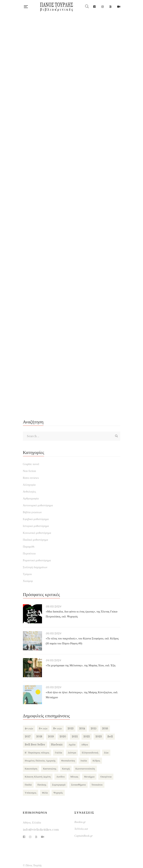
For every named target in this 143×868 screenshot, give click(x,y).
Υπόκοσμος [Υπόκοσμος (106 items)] (31, 793)
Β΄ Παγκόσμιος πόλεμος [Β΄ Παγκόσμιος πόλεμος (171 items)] (37, 753)
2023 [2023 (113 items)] (99, 737)
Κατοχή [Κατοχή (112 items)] (66, 769)
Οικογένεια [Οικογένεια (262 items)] (106, 777)
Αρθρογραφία (31, 498)
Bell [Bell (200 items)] (110, 737)
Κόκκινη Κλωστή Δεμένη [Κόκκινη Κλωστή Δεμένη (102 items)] (38, 777)
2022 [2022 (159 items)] (87, 737)
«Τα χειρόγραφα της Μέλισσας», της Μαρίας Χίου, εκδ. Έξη (81, 665)
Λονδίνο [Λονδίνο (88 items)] (61, 777)
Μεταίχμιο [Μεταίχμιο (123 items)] (89, 777)
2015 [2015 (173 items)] (94, 728)
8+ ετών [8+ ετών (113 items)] (58, 728)
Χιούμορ (28, 581)
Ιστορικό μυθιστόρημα (36, 526)
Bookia (110, 7)
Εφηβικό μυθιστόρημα (36, 519)
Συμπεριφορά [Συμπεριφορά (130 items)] (59, 785)
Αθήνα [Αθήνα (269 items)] (84, 745)
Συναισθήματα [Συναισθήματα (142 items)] (78, 785)
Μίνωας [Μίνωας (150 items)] (74, 777)
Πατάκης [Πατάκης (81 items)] (42, 785)
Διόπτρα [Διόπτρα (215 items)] (72, 753)
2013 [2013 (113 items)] (71, 728)
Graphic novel (31, 464)
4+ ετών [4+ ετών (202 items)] (29, 728)
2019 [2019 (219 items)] (51, 737)
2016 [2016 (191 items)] (105, 728)
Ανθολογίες (29, 492)
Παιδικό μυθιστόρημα (36, 540)
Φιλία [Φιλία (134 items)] (45, 793)
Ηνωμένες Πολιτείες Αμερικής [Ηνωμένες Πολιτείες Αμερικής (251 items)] (40, 761)
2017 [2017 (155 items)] (28, 737)
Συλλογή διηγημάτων (35, 567)
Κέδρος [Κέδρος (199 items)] (96, 761)
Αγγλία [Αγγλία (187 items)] (72, 745)
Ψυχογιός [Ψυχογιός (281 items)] (58, 793)
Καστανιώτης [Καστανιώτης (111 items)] (50, 769)
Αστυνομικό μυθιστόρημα (38, 505)
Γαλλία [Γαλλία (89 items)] (59, 753)
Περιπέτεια (29, 553)
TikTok (119, 7)
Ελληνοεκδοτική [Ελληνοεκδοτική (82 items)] (90, 753)
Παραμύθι (29, 547)
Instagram (103, 7)
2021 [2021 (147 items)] (75, 737)
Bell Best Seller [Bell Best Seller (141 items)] (35, 745)
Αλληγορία (29, 485)
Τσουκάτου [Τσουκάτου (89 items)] (97, 785)
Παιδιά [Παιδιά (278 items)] (28, 785)
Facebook (95, 7)
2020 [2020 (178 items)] (63, 737)
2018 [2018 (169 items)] (39, 737)
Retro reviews (31, 478)
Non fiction (29, 471)
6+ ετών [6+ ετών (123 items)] (43, 728)
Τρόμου (27, 574)
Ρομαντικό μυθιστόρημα (37, 560)
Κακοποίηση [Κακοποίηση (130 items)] (31, 769)
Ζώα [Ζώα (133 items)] (106, 753)
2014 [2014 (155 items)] (82, 728)
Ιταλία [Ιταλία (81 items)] (84, 761)
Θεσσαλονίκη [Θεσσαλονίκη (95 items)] (68, 761)
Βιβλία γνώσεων (32, 512)
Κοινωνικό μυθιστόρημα (37, 533)
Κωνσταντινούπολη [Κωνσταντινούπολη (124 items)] (85, 769)
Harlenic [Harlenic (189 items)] (57, 745)
